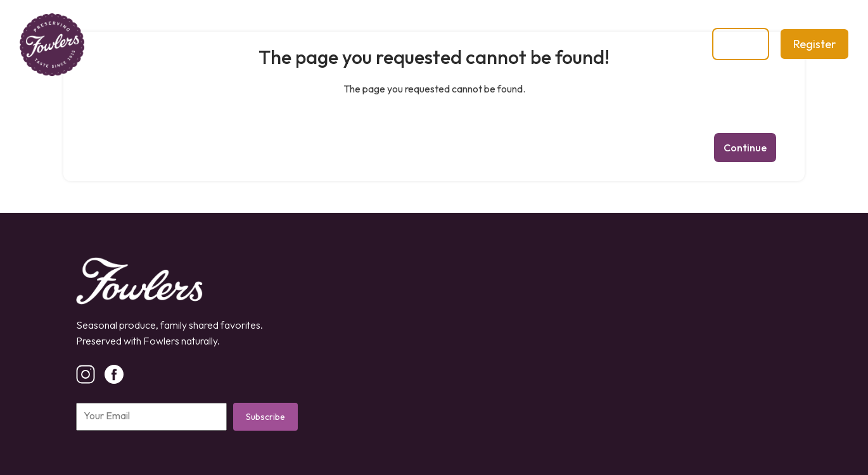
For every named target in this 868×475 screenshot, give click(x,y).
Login (741, 44)
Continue (745, 148)
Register (814, 44)
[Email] (151, 417)
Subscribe (265, 417)
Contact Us (470, 44)
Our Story (279, 44)
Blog (400, 44)
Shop (347, 44)
